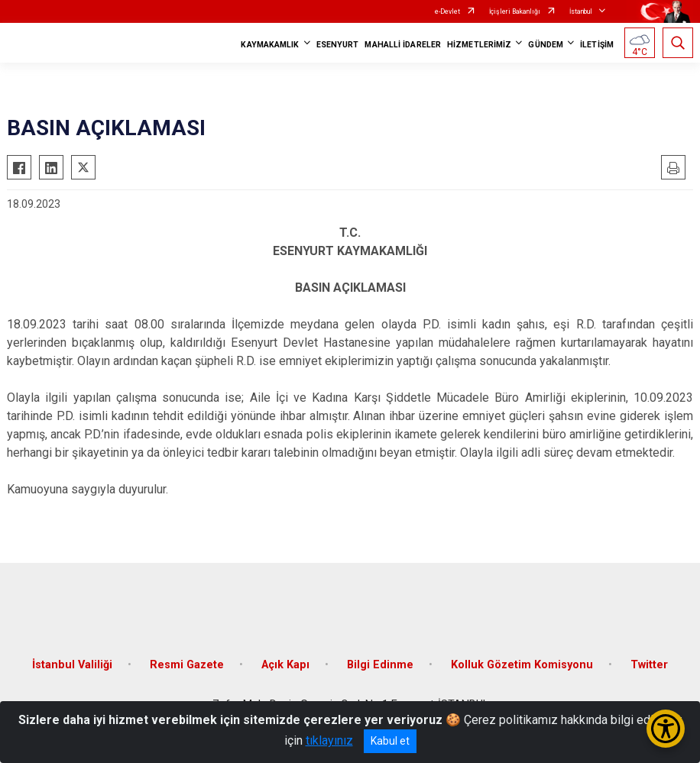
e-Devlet (447, 11)
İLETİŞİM (597, 45)
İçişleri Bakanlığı (515, 11)
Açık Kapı (285, 665)
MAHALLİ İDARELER (403, 45)
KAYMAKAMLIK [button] (270, 45)
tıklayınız (329, 740)
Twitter (649, 665)
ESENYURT (338, 45)
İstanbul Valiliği (72, 665)
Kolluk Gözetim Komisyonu (522, 665)
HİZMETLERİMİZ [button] (479, 45)
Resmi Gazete (187, 665)
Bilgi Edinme (380, 665)
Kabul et (390, 741)
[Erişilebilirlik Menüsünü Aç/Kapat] (666, 729)
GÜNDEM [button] (546, 45)
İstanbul (581, 11)
